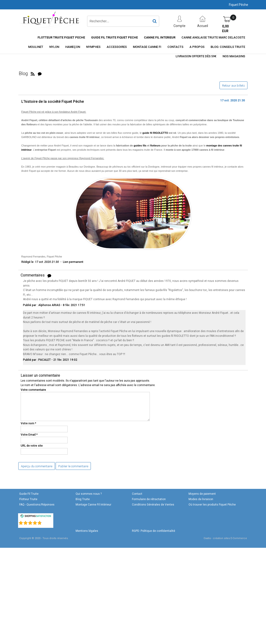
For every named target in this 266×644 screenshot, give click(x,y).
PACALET (44, 360)
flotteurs (155, 146)
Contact (137, 494)
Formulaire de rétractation (149, 499)
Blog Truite (83, 499)
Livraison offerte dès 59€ (196, 56)
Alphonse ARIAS (49, 305)
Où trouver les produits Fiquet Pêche (212, 505)
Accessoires (117, 47)
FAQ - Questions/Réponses (37, 505)
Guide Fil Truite (29, 494)
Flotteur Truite (28, 499)
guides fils (140, 146)
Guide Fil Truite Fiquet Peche (114, 37)
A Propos (197, 47)
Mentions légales (87, 531)
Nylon (54, 47)
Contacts (175, 47)
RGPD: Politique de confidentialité (154, 531)
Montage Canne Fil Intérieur (93, 505)
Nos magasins (234, 56)
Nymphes (93, 47)
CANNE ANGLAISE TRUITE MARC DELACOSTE (213, 37)
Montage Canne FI (147, 47)
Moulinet (36, 47)
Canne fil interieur (160, 37)
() (48, 522)
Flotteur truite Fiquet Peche (61, 37)
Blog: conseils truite (228, 47)
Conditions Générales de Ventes (153, 505)
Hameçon (73, 47)
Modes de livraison (201, 499)
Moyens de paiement (202, 494)
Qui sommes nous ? (89, 494)
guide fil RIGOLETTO (155, 133)
